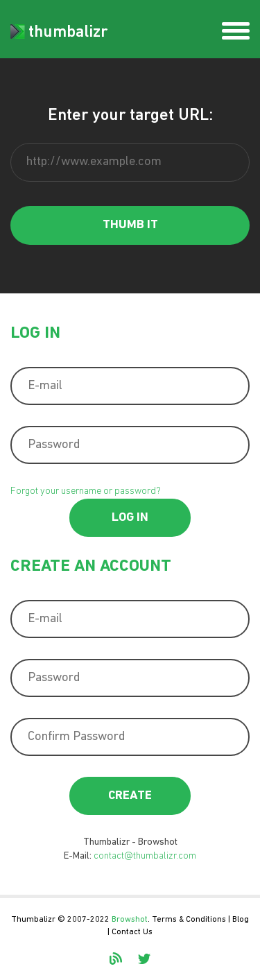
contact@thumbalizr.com (145, 856)
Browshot (130, 920)
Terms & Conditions (189, 920)
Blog (241, 920)
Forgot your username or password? (86, 491)
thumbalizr (59, 33)
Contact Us (132, 932)
